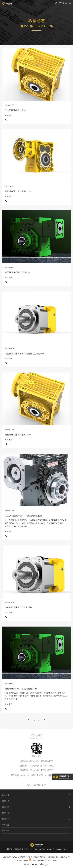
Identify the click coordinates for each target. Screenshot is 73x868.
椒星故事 (36, 795)
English (45, 864)
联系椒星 (36, 825)
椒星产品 (36, 801)
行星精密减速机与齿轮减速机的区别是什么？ (26, 353)
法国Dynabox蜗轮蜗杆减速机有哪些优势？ (25, 516)
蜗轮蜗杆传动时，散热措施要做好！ (22, 688)
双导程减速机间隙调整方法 (17, 272)
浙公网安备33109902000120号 (43, 860)
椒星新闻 (36, 819)
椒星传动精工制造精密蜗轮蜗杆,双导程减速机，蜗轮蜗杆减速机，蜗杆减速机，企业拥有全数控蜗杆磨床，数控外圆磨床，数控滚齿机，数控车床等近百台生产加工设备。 (36, 696)
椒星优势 (36, 807)
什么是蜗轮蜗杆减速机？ (16, 110)
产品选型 (36, 830)
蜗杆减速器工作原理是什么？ (18, 191)
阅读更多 (8, 115)
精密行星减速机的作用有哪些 (18, 607)
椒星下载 (36, 813)
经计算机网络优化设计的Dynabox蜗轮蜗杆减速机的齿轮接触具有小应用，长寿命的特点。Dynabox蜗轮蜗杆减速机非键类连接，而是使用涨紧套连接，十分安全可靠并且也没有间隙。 (36, 523)
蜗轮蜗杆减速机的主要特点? (18, 434)
